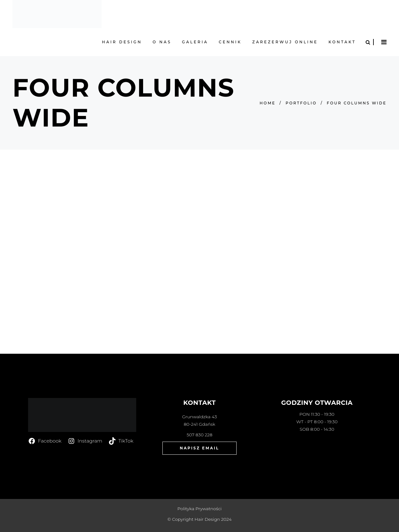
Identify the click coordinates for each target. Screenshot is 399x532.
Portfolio (301, 103)
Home (268, 103)
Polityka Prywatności (199, 509)
